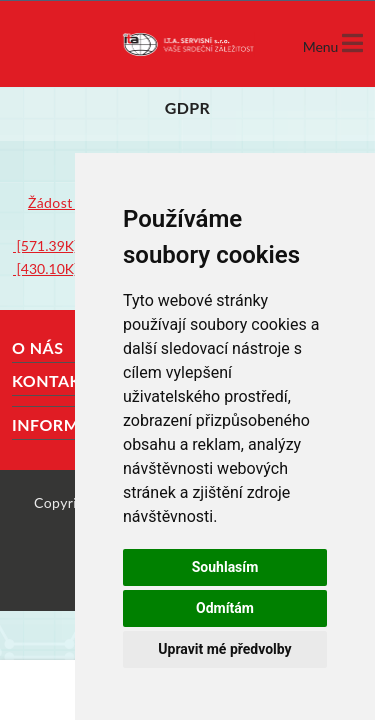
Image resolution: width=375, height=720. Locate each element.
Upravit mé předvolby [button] (224, 649)
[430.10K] (45, 268)
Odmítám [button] (225, 608)
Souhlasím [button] (225, 567)
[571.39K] (45, 245)
